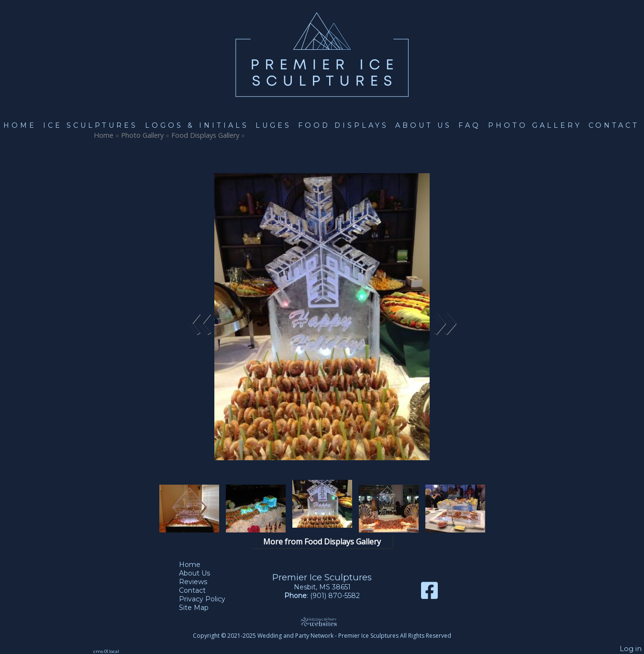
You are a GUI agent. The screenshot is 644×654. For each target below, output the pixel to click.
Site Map (201, 608)
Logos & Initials (197, 125)
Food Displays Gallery (206, 135)
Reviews (200, 582)
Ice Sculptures (90, 125)
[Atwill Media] (322, 622)
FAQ (470, 125)
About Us (423, 125)
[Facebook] (429, 594)
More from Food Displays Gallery (322, 542)
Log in (631, 649)
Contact (614, 125)
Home (20, 125)
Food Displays (343, 125)
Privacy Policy (209, 599)
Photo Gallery (535, 125)
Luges (273, 125)
